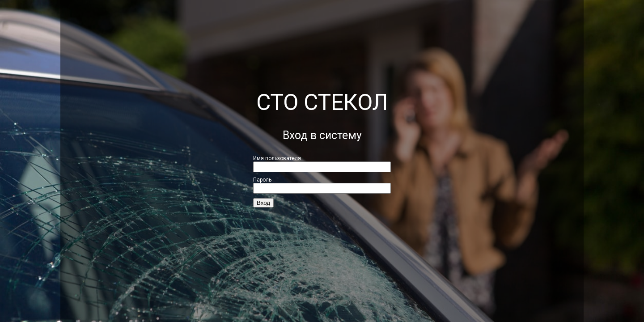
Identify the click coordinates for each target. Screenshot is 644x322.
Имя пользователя (277, 158)
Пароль (262, 180)
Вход (263, 203)
